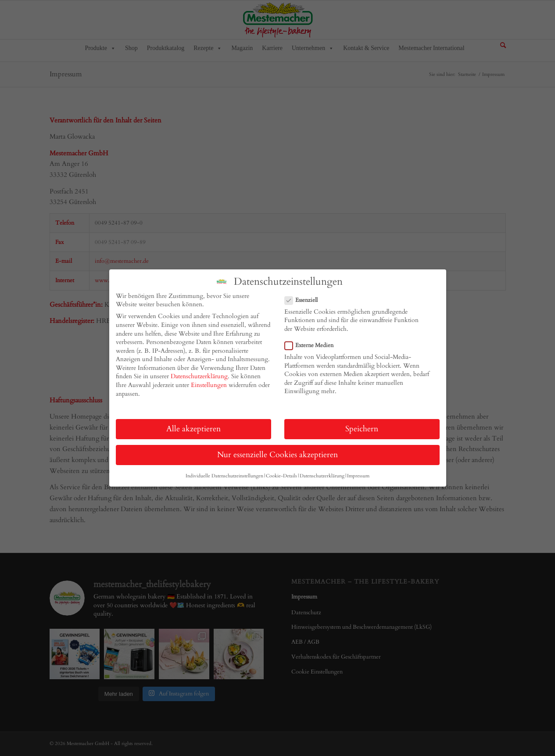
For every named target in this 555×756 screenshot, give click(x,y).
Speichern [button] (362, 429)
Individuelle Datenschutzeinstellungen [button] (224, 477)
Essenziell (305, 301)
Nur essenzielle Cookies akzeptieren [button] (277, 456)
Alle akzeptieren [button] (193, 429)
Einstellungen (209, 385)
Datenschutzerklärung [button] (322, 477)
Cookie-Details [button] (281, 477)
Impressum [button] (358, 477)
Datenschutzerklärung (199, 377)
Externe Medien (313, 346)
